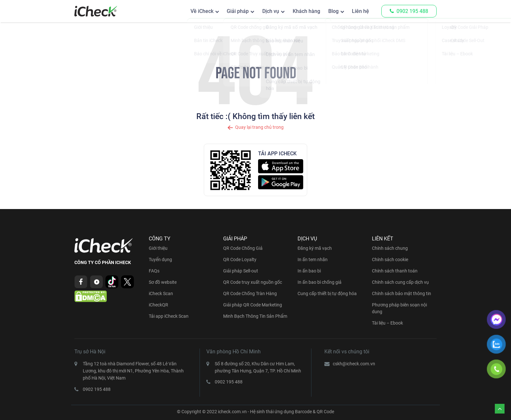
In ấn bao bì (309, 271)
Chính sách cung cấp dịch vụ (400, 282)
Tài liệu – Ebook (387, 323)
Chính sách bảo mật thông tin (402, 293)
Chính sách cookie (390, 260)
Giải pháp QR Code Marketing (253, 305)
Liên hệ (359, 11)
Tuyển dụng (160, 260)
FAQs (154, 271)
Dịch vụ (262, 11)
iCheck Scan (161, 293)
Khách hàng (300, 11)
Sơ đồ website (163, 282)
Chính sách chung (390, 248)
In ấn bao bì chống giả (320, 282)
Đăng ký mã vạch (315, 248)
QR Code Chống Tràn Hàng (250, 293)
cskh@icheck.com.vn (354, 364)
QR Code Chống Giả (243, 248)
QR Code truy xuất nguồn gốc (253, 282)
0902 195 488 (409, 11)
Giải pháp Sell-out (241, 271)
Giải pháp (226, 11)
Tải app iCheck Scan (169, 316)
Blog (330, 11)
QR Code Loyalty (240, 260)
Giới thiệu (158, 248)
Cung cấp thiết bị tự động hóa (327, 293)
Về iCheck (188, 11)
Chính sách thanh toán (395, 271)
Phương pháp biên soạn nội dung (399, 308)
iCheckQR (158, 305)
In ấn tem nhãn (313, 260)
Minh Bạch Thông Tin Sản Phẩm (255, 316)
